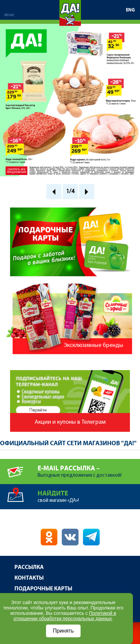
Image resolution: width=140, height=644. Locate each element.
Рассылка (29, 567)
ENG (130, 10)
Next (87, 192)
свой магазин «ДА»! (89, 494)
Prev (54, 192)
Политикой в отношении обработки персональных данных (65, 616)
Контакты (29, 578)
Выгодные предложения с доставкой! (89, 469)
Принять (63, 631)
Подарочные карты (43, 589)
